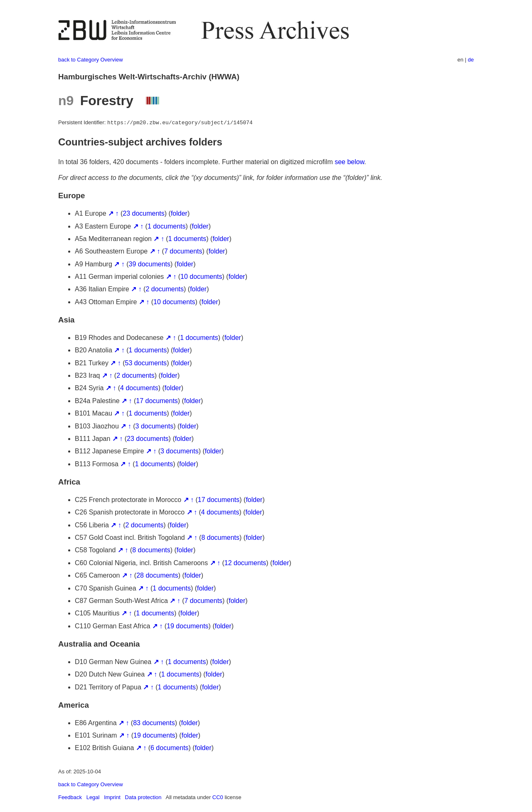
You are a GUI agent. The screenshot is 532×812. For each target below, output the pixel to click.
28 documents (157, 575)
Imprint (112, 797)
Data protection (143, 797)
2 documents (165, 289)
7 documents (183, 251)
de (471, 60)
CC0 (218, 797)
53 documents (146, 363)
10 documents (201, 277)
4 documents (139, 388)
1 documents (167, 226)
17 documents (157, 401)
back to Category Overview (91, 60)
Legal (93, 797)
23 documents (144, 213)
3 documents (155, 426)
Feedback (70, 797)
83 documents (154, 723)
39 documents (150, 264)
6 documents (170, 748)
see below (349, 162)
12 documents (245, 563)
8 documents (220, 538)
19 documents (188, 626)
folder (179, 213)
